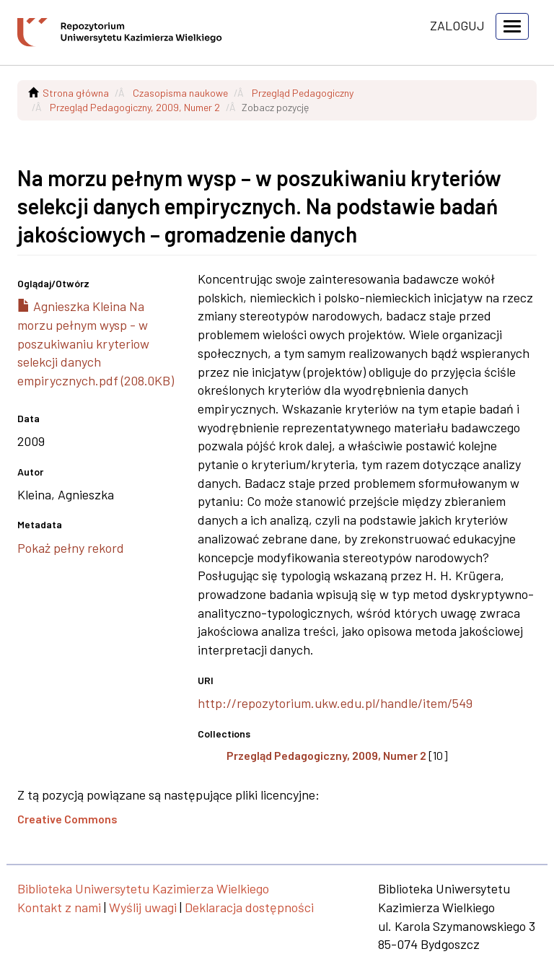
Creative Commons (67, 819)
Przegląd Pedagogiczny (303, 93)
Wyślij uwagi (143, 907)
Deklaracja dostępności (249, 907)
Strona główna (76, 93)
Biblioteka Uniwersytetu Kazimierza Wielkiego (143, 888)
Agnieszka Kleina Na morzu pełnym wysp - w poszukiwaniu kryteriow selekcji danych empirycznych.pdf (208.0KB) (96, 343)
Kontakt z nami (59, 907)
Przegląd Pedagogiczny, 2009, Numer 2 (135, 107)
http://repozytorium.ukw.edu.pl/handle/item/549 (335, 703)
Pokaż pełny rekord (71, 548)
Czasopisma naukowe (180, 93)
